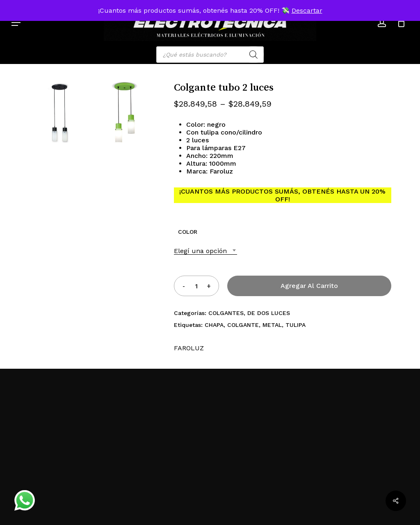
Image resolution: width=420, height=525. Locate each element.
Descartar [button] (307, 10)
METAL (272, 325)
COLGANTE (243, 325)
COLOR (188, 232)
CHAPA (214, 325)
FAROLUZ (189, 348)
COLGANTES (226, 313)
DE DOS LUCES (269, 313)
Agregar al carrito (309, 286)
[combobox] (205, 251)
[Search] (253, 55)
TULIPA (296, 325)
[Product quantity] (196, 286)
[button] (16, 23)
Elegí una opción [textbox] (200, 251)
